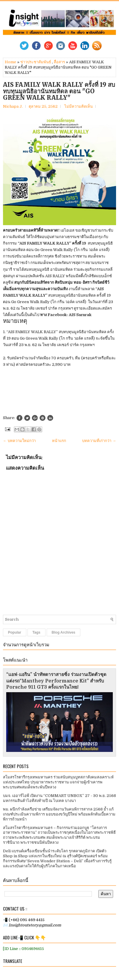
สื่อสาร (59, 62)
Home (10, 62)
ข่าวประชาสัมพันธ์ (36, 62)
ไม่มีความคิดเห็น (79, 106)
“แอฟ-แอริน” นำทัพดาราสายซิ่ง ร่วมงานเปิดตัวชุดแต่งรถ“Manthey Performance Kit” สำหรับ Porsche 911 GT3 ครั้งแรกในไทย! (56, 681)
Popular (15, 632)
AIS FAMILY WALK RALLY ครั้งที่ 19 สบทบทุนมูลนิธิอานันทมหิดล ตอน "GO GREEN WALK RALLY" (59, 91)
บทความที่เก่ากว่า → (99, 441)
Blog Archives (63, 632)
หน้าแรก (59, 441)
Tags (36, 632)
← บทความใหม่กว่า (19, 441)
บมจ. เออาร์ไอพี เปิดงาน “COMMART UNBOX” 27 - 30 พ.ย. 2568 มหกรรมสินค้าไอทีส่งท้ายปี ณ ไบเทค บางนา (59, 798)
